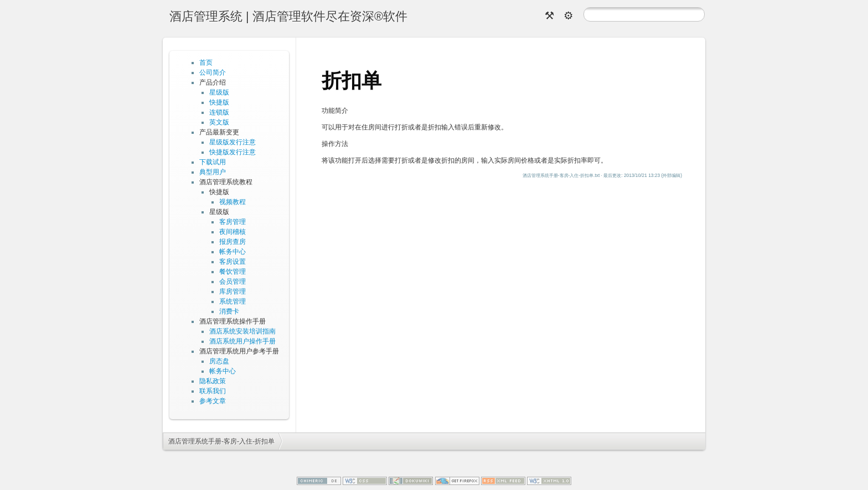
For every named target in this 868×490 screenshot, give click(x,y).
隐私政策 (213, 381)
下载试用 (213, 162)
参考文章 (213, 401)
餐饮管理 (232, 272)
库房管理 (232, 291)
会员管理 (232, 282)
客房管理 (232, 222)
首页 (206, 62)
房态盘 (219, 361)
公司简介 (213, 72)
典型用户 (213, 172)
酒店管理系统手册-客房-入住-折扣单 (221, 441)
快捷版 (219, 102)
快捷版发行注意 (232, 152)
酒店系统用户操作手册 (242, 341)
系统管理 (232, 301)
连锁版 (219, 112)
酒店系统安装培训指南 (242, 331)
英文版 (219, 122)
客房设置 (232, 262)
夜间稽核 (232, 232)
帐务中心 (232, 252)
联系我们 (213, 391)
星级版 (219, 92)
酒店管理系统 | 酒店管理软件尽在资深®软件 (288, 16)
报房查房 (232, 242)
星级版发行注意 (232, 142)
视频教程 (232, 202)
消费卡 (229, 311)
